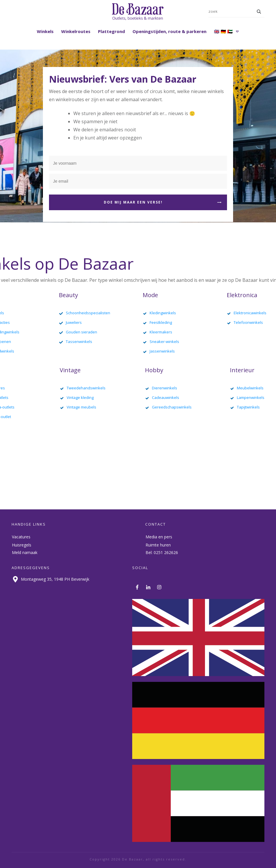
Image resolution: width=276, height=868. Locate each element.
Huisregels (22, 545)
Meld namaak (25, 552)
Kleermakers (161, 332)
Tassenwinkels (79, 342)
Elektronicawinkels (250, 313)
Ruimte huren (158, 545)
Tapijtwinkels (248, 407)
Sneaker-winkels (164, 342)
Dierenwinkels (165, 388)
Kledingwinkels (163, 313)
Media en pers (159, 537)
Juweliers (74, 322)
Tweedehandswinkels (86, 388)
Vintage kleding (80, 397)
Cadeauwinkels (166, 397)
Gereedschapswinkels (172, 407)
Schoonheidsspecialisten (88, 313)
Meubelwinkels (250, 388)
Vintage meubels (81, 407)
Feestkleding (161, 322)
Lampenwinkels (251, 397)
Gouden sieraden (81, 332)
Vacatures (21, 537)
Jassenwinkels (162, 351)
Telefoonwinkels (248, 322)
